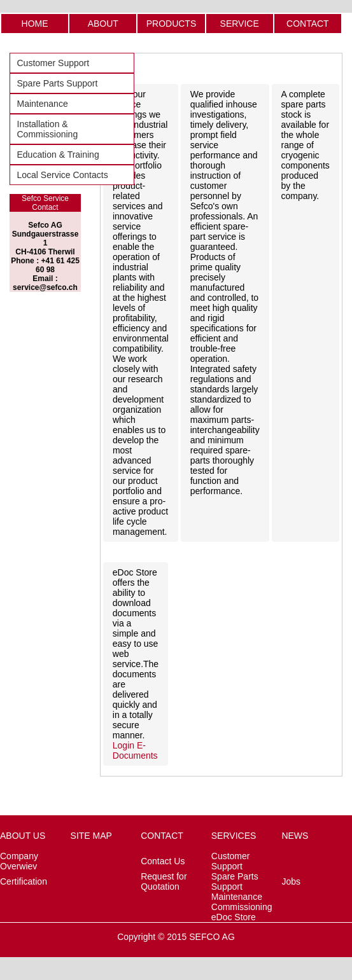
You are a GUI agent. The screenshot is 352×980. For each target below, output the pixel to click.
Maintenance (43, 104)
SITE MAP (91, 836)
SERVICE (240, 24)
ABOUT (103, 24)
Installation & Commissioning (48, 129)
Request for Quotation (164, 881)
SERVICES (234, 836)
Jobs (291, 881)
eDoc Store (234, 917)
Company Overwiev (19, 861)
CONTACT (308, 24)
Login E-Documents (135, 750)
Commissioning (242, 907)
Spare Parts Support (58, 83)
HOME (35, 24)
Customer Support (53, 63)
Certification (24, 881)
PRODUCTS (172, 24)
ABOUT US (23, 836)
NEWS (295, 836)
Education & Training (58, 155)
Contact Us (163, 861)
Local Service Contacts (63, 175)
